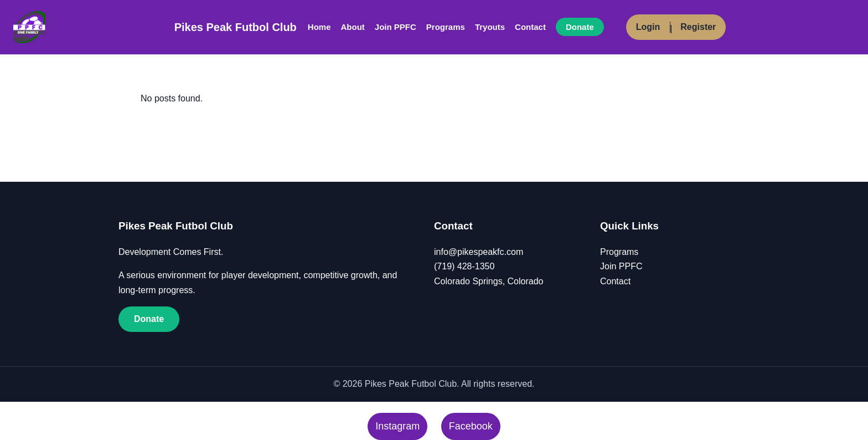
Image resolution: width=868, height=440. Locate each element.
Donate (580, 27)
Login (648, 27)
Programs (446, 27)
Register (698, 27)
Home (319, 27)
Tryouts (490, 27)
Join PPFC (396, 27)
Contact (530, 27)
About (353, 27)
